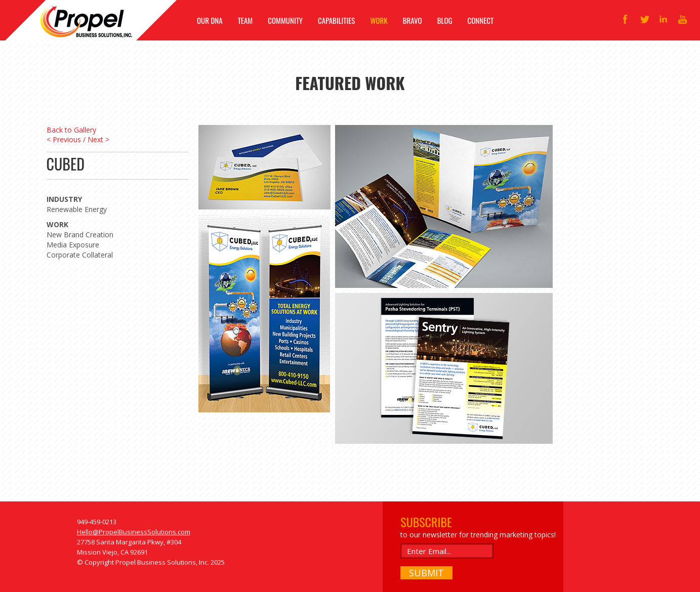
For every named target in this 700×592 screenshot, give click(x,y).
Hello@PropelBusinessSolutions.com (134, 532)
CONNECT (481, 20)
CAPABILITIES (336, 20)
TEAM (245, 20)
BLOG (445, 20)
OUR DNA (210, 20)
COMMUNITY (285, 20)
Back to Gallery (71, 130)
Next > (98, 139)
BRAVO (413, 20)
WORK (379, 20)
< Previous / (66, 139)
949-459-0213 (97, 522)
